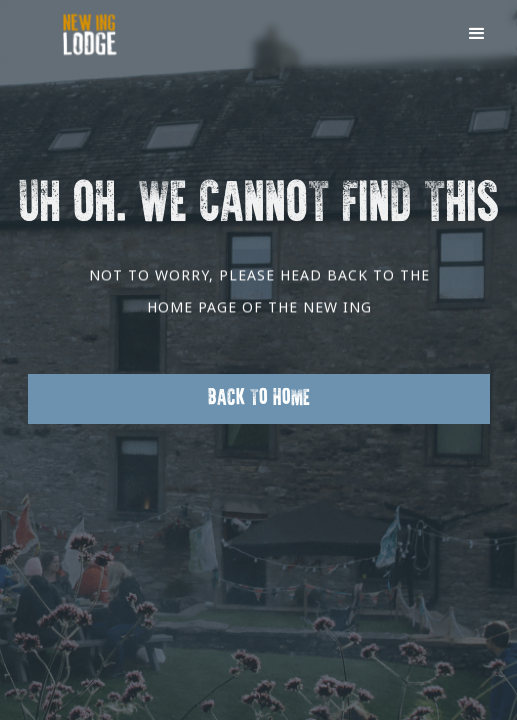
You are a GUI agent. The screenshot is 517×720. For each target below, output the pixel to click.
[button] (477, 32)
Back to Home (259, 398)
